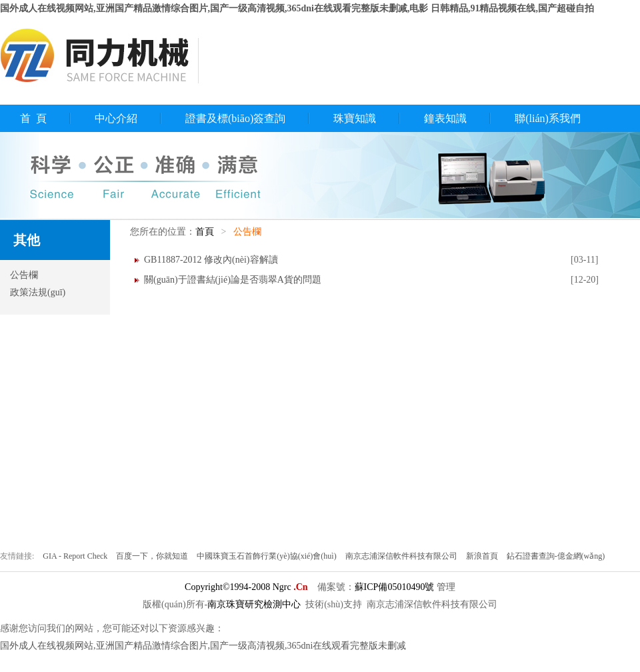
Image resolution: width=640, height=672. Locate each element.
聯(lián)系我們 (548, 118)
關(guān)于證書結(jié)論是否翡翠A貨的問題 (233, 280)
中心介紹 (116, 118)
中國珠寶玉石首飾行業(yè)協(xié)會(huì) (267, 556)
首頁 (205, 232)
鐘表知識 (445, 118)
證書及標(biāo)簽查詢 (235, 118)
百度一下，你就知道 (153, 556)
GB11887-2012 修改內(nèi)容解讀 (211, 260)
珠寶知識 (355, 118)
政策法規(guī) (38, 292)
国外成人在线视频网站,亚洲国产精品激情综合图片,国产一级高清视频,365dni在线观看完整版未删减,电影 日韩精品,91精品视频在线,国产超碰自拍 (297, 8)
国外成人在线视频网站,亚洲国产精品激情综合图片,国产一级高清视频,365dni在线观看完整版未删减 (203, 646)
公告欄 (24, 275)
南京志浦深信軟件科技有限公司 (402, 556)
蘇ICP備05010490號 (395, 587)
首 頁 (33, 118)
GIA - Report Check (76, 556)
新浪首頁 (483, 556)
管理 (446, 587)
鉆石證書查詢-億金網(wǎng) (556, 556)
